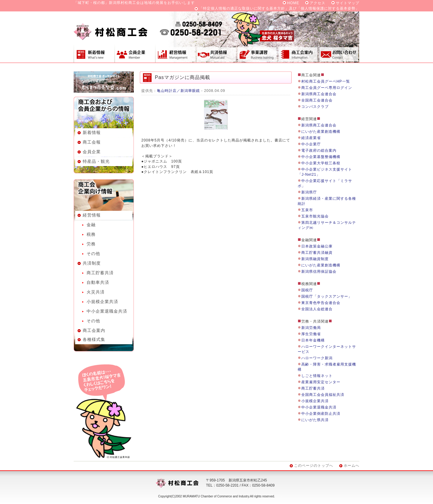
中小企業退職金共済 (107, 311)
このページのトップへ (314, 466)
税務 (91, 234)
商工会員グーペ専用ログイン (327, 88)
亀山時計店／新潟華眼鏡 (178, 91)
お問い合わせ (339, 53)
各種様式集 (94, 339)
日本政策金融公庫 (317, 246)
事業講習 (257, 53)
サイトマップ (348, 3)
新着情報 (94, 53)
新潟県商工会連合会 (319, 94)
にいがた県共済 (315, 420)
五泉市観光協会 (315, 216)
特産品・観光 (96, 161)
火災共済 (96, 292)
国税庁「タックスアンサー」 (327, 296)
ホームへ (352, 466)
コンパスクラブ (315, 107)
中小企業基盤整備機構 (321, 157)
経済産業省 (311, 138)
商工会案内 (298, 53)
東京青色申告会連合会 (321, 303)
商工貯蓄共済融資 (317, 253)
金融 (91, 225)
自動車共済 (98, 282)
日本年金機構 (313, 340)
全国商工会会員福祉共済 (323, 395)
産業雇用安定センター (321, 382)
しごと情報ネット (317, 376)
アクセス (318, 3)
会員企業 (135, 53)
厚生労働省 (311, 334)
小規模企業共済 (102, 302)
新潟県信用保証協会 (319, 272)
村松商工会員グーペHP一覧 (326, 81)
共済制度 (216, 53)
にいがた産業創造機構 (321, 132)
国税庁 (307, 290)
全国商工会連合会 (317, 100)
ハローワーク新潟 (317, 358)
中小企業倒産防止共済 (321, 414)
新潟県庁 (309, 192)
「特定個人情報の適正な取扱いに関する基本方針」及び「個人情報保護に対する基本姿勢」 (279, 8)
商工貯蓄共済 (100, 273)
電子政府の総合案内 (319, 150)
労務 (91, 244)
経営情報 (176, 53)
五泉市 (307, 210)
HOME (293, 3)
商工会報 (92, 142)
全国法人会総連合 (317, 309)
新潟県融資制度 (315, 259)
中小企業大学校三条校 (321, 163)
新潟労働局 (311, 328)
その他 (93, 254)
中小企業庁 (311, 144)
